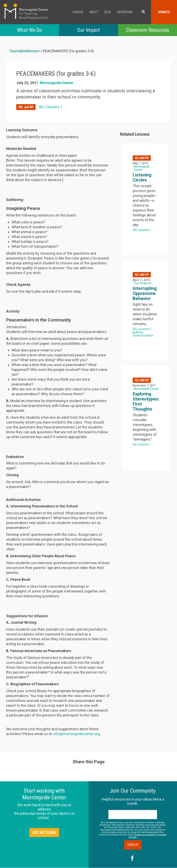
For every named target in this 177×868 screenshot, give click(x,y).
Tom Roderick (143, 283)
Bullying (138, 332)
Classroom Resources (147, 30)
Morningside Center (57, 83)
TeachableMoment (24, 51)
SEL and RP (26, 107)
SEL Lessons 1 (50, 107)
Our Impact (88, 30)
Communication (143, 335)
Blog (108, 12)
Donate (164, 12)
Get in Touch (44, 833)
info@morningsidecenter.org (77, 734)
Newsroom (125, 12)
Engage (78, 12)
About (94, 12)
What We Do (29, 30)
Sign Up (133, 845)
